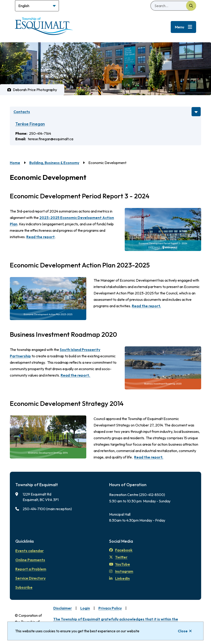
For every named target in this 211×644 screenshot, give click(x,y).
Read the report (41, 237)
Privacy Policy (110, 608)
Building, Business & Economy (54, 163)
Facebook (121, 550)
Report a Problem (31, 569)
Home (15, 163)
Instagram (121, 571)
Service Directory (30, 578)
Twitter (118, 557)
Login (85, 608)
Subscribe (24, 587)
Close (183, 631)
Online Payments (30, 560)
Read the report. (146, 306)
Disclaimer (63, 608)
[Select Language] (37, 6)
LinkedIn (119, 578)
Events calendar (30, 551)
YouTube (120, 564)
